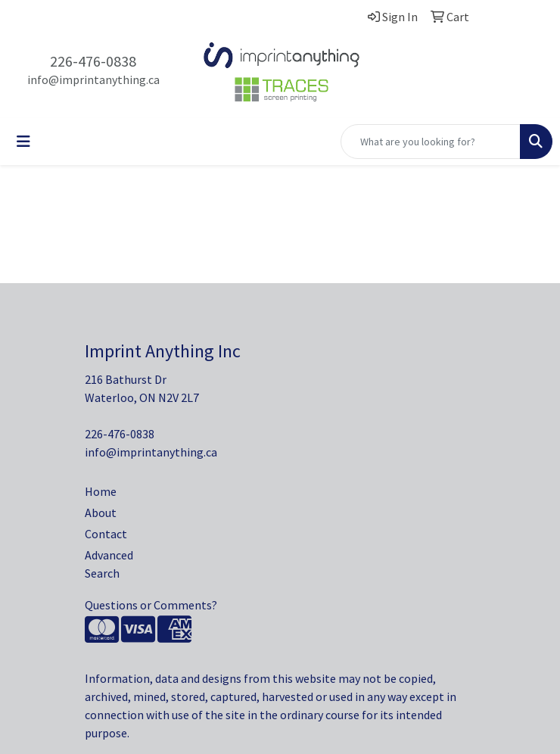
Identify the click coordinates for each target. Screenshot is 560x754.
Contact (106, 534)
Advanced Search (109, 564)
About (101, 513)
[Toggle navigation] (23, 142)
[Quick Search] (431, 142)
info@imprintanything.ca (93, 79)
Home (101, 491)
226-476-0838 (93, 61)
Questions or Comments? (151, 605)
